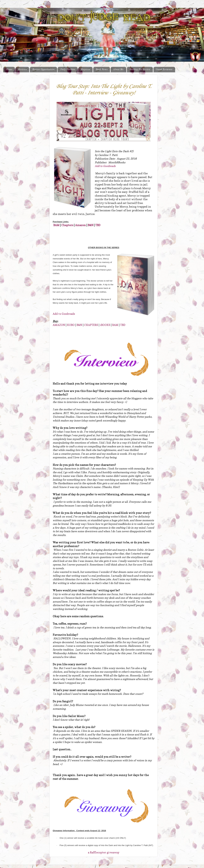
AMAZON (59, 325)
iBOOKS (105, 325)
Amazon (81, 225)
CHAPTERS (91, 325)
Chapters (67, 225)
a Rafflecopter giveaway (104, 852)
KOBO (71, 325)
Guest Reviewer (164, 70)
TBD (98, 225)
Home (9, 70)
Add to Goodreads (105, 166)
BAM (56, 225)
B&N (91, 225)
